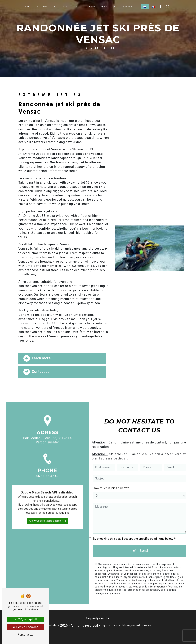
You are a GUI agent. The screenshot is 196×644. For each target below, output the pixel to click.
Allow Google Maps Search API (47, 516)
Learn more (37, 358)
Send (144, 546)
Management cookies (137, 625)
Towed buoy (70, 7)
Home (27, 7)
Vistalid (52, 625)
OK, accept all (25, 619)
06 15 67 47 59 (48, 476)
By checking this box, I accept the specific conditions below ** (135, 534)
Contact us (36, 372)
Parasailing (89, 7)
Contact (127, 7)
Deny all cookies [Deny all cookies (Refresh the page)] (25, 627)
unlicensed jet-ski (46, 7)
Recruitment (109, 7)
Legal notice (109, 625)
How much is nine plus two (111, 483)
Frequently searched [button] (98, 618)
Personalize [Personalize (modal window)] (25, 635)
